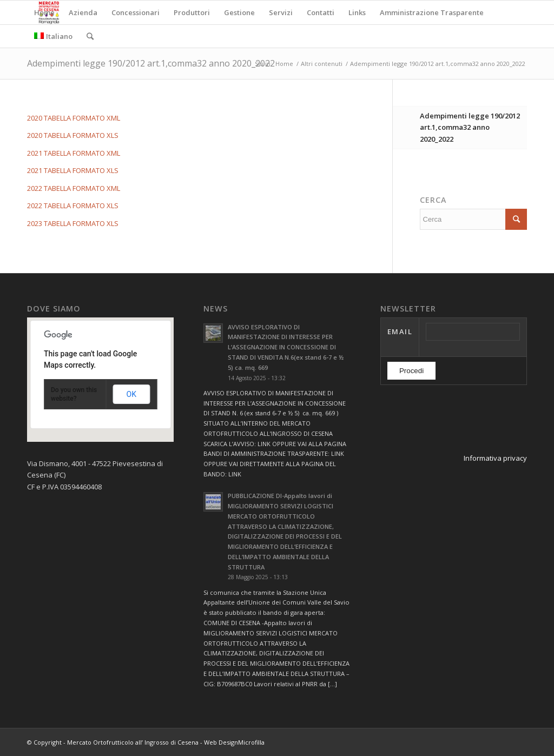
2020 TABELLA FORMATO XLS (73, 135)
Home (284, 64)
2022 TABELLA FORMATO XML (74, 188)
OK (131, 394)
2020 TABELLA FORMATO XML (74, 118)
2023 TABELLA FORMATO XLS (73, 223)
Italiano (53, 36)
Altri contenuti (322, 64)
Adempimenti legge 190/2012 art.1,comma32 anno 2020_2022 (151, 63)
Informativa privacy (495, 458)
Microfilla (251, 742)
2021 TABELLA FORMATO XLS (73, 170)
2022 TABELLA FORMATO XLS (73, 205)
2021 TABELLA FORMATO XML (74, 153)
